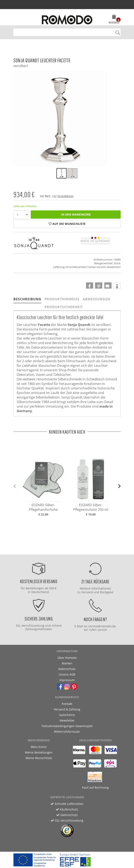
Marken (67, 663)
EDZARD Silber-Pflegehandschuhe (43, 507)
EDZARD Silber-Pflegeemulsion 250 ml (91, 507)
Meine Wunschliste (39, 758)
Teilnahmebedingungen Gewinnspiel (67, 726)
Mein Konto (39, 747)
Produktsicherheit (64, 307)
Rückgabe (107, 592)
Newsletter (67, 720)
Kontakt (67, 704)
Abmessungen (96, 299)
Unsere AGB (67, 674)
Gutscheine (67, 715)
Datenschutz (67, 669)
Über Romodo (67, 658)
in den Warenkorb (76, 214)
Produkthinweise (62, 299)
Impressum (67, 680)
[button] (114, 20)
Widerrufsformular (67, 732)
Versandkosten (66, 196)
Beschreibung (27, 299)
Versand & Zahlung (67, 709)
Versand (87, 592)
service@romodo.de (102, 626)
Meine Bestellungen (39, 752)
